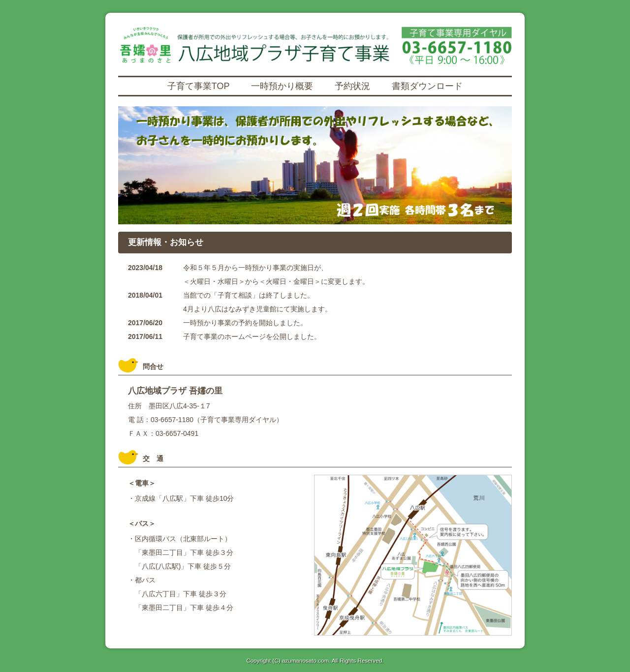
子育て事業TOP (199, 86)
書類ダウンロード (427, 86)
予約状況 (352, 86)
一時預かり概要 (282, 86)
